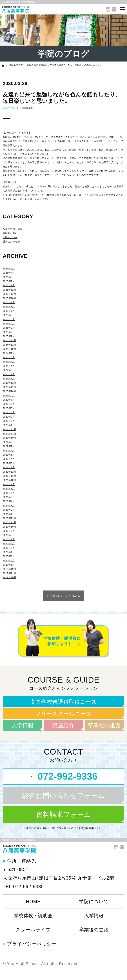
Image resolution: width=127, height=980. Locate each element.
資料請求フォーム (63, 814)
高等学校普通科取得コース (64, 702)
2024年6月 (9, 357)
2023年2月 (9, 421)
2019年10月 (9, 577)
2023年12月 (9, 383)
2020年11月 (9, 522)
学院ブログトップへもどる (65, 596)
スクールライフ (33, 930)
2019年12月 (9, 569)
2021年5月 (9, 497)
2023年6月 (9, 404)
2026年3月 (9, 277)
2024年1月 (9, 379)
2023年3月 (9, 417)
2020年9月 (9, 531)
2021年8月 (9, 489)
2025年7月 (9, 311)
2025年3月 (9, 328)
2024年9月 (9, 353)
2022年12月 (9, 429)
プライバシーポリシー (32, 944)
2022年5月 (9, 455)
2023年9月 (9, 396)
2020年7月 (9, 539)
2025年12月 (9, 290)
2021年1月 (9, 514)
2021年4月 (9, 501)
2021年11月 (9, 476)
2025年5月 (9, 319)
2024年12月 (9, 340)
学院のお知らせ (11, 233)
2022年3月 (9, 463)
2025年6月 (9, 315)
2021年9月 (9, 484)
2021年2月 (9, 510)
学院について (94, 901)
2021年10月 (9, 480)
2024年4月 (9, 366)
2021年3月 (9, 506)
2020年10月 (9, 527)
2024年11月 (9, 345)
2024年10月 (9, 349)
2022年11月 (9, 434)
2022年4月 (9, 459)
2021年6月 (9, 493)
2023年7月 (9, 400)
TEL (63, 776)
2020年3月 (9, 556)
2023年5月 (9, 408)
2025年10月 (9, 298)
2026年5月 (9, 269)
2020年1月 (9, 565)
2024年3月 (9, 370)
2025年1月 (9, 336)
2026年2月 (9, 281)
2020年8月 (9, 535)
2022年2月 (9, 467)
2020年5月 (9, 548)
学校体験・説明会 (33, 916)
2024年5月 (9, 362)
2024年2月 (9, 374)
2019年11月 (9, 573)
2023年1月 (9, 425)
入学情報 (23, 725)
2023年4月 (9, 412)
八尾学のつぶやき (13, 229)
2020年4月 (9, 552)
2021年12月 (9, 472)
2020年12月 (9, 518)
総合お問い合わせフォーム (64, 795)
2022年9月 (9, 442)
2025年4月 (9, 324)
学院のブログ (10, 108)
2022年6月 (9, 451)
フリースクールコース (64, 714)
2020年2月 (9, 561)
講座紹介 (64, 725)
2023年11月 (9, 387)
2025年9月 (9, 302)
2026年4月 (9, 273)
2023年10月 (9, 391)
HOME (33, 901)
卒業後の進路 (105, 725)
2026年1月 (9, 285)
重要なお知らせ (11, 242)
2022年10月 (9, 438)
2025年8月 (9, 307)
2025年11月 (9, 294)
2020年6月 (9, 544)
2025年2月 (9, 332)
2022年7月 (9, 446)
